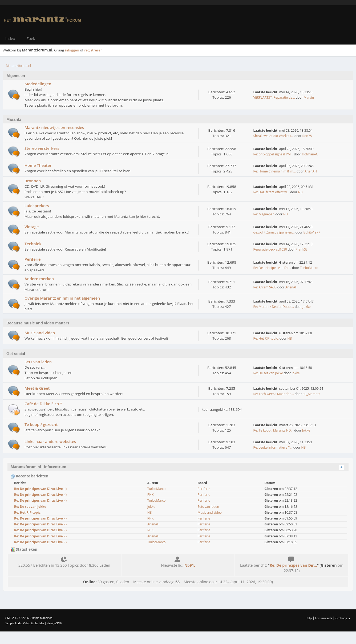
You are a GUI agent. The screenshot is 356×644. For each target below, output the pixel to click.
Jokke (307, 307)
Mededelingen (38, 84)
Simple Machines (41, 618)
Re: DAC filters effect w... (271, 192)
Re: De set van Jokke (268, 373)
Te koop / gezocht (41, 424)
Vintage (32, 227)
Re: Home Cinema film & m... (274, 171)
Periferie (33, 259)
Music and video (40, 333)
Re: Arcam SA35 (265, 287)
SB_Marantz (311, 394)
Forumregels (324, 618)
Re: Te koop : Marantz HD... (273, 430)
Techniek (33, 244)
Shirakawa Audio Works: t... (273, 136)
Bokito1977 (312, 232)
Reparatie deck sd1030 (270, 249)
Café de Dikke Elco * (43, 404)
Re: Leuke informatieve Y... (273, 447)
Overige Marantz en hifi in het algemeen (62, 298)
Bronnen (33, 181)
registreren (93, 50)
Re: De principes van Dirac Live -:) (40, 489)
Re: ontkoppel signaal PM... (273, 154)
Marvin (309, 97)
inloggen (72, 50)
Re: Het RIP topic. (266, 338)
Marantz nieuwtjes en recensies (54, 127)
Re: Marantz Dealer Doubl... (274, 307)
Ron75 (307, 136)
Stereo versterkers (42, 148)
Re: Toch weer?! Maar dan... (273, 394)
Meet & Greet (37, 388)
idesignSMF (54, 623)
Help (308, 618)
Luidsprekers (37, 206)
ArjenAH (311, 171)
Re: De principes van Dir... (272, 268)
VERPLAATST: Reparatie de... (274, 97)
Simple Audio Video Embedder (25, 623)
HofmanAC (310, 154)
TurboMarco (309, 268)
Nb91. (190, 565)
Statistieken (24, 549)
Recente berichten (29, 476)
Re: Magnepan (264, 214)
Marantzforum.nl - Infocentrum (39, 467)
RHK (151, 495)
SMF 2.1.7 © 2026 (17, 618)
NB (300, 192)
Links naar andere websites (50, 441)
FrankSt (301, 249)
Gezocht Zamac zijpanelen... (274, 232)
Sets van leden (38, 362)
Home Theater (38, 165)
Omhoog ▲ (343, 618)
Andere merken (39, 279)
